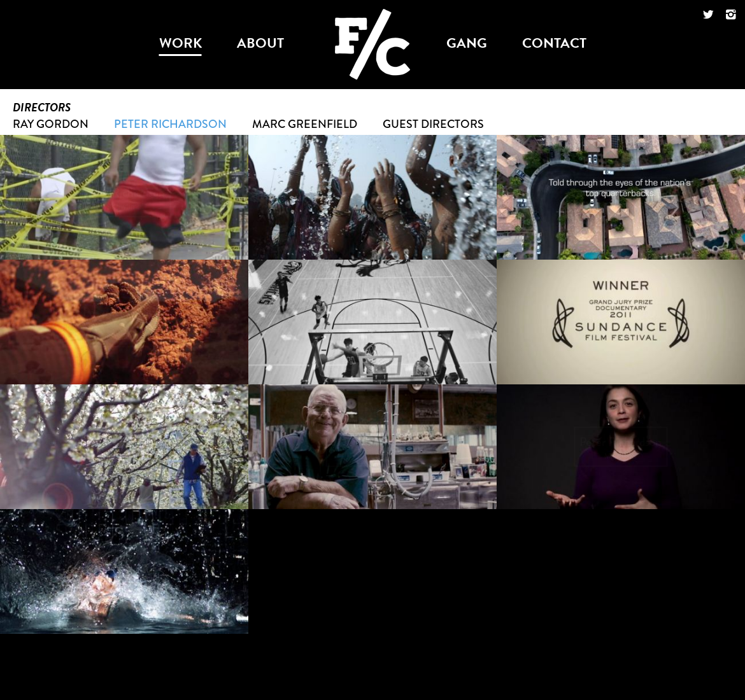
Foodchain (372, 19)
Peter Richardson (170, 124)
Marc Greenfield (305, 124)
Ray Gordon (51, 124)
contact (554, 43)
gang (467, 43)
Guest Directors (433, 124)
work (181, 43)
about (260, 43)
